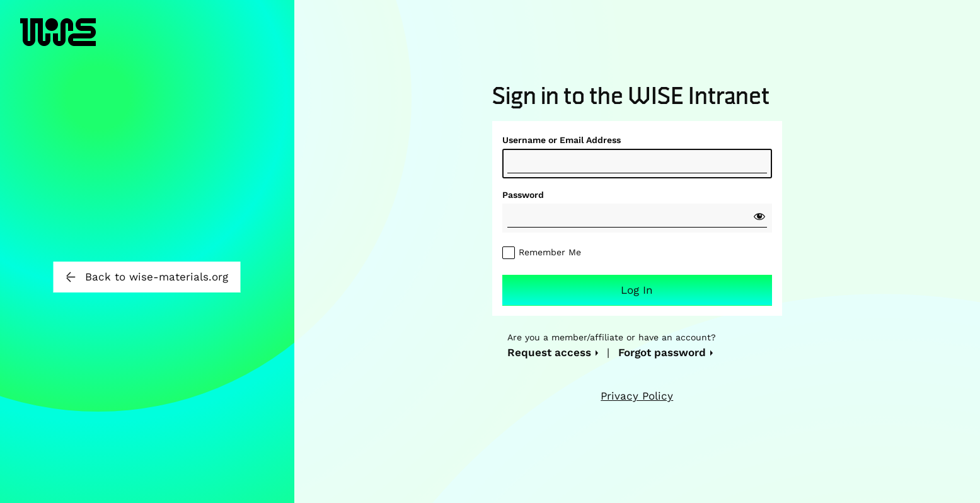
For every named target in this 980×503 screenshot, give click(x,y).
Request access (549, 352)
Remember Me (550, 252)
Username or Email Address (562, 140)
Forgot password (662, 352)
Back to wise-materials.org (147, 277)
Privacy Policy (637, 396)
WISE (58, 45)
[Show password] (759, 216)
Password (523, 195)
